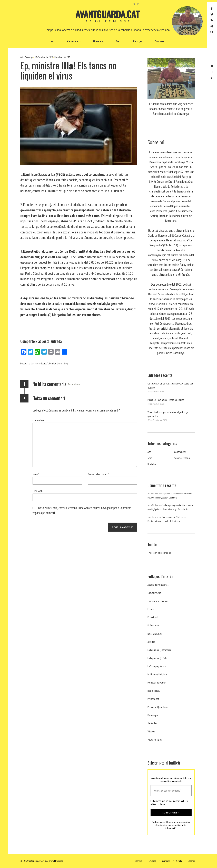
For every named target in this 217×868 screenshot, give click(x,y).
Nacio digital (154, 691)
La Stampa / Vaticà (157, 666)
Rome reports (154, 715)
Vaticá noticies (155, 740)
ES (138, 4)
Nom (36, 474)
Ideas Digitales (155, 634)
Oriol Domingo (27, 57)
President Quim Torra (158, 707)
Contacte (160, 41)
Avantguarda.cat (107, 14)
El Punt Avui (153, 625)
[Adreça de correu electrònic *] (171, 791)
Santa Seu (152, 723)
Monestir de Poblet (157, 682)
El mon (151, 609)
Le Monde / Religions (157, 674)
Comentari (39, 420)
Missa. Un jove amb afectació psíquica (166, 400)
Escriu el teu (74, 384)
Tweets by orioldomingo (159, 553)
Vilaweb (151, 731)
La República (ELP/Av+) (159, 658)
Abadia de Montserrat (158, 585)
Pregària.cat (153, 699)
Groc (118, 41)
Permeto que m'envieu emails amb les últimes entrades (169, 803)
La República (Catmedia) (159, 650)
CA (134, 4)
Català (179, 861)
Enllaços (138, 41)
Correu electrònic (98, 474)
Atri (52, 41)
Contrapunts (74, 41)
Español (191, 861)
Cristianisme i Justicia (158, 601)
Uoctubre (98, 41)
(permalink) (62, 363)
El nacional (153, 617)
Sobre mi (139, 861)
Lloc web (38, 491)
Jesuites (151, 642)
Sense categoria (182, 458)
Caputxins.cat (154, 593)
